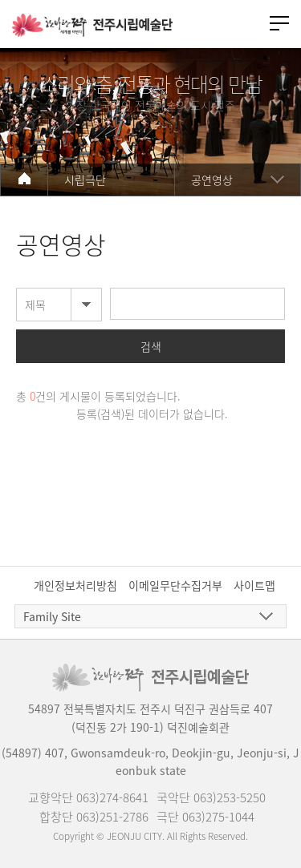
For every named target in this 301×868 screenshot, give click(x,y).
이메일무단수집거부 (175, 585)
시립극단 (85, 180)
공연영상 (212, 180)
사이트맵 (254, 585)
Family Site (52, 616)
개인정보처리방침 (75, 585)
